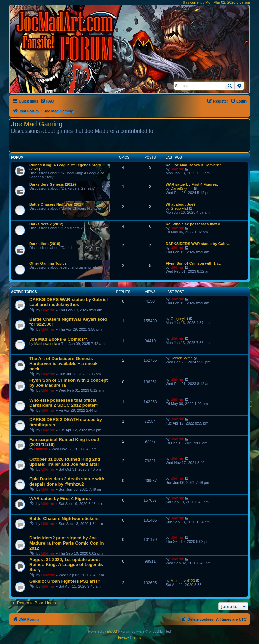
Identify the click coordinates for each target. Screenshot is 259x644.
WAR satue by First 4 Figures (60, 499)
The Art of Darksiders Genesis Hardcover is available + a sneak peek (64, 364)
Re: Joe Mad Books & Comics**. (194, 165)
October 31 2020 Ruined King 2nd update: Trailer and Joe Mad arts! (65, 462)
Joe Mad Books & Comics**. (59, 339)
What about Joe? (181, 204)
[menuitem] (47, 101)
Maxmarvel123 (183, 581)
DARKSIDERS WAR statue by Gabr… (198, 244)
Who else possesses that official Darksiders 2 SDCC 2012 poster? (64, 403)
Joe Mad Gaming (37, 124)
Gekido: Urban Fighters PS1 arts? (65, 581)
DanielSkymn (182, 188)
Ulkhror (177, 169)
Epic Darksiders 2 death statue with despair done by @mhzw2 (67, 481)
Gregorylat (179, 208)
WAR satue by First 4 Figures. (192, 184)
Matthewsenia (46, 344)
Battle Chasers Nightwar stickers (64, 518)
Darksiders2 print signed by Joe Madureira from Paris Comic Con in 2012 (67, 543)
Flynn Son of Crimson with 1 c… (194, 263)
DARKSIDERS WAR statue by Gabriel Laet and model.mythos (68, 302)
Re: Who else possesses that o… (195, 224)
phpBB (112, 631)
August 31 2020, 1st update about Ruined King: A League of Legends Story (66, 565)
